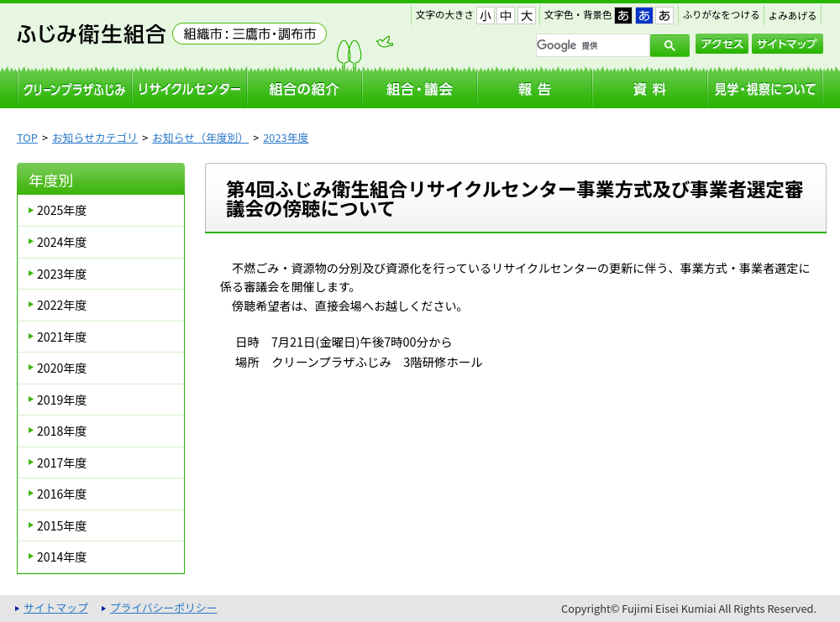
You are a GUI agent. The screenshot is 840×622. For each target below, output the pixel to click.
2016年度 (62, 494)
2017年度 (62, 463)
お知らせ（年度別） (200, 137)
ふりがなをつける (722, 14)
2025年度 (62, 210)
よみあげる (793, 15)
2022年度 (62, 305)
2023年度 (286, 137)
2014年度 (62, 557)
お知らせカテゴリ (95, 137)
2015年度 (62, 525)
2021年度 (62, 337)
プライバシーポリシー (164, 607)
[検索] (591, 45)
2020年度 (62, 368)
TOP (27, 137)
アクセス (722, 44)
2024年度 (62, 242)
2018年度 (62, 431)
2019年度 (62, 400)
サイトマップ (787, 44)
